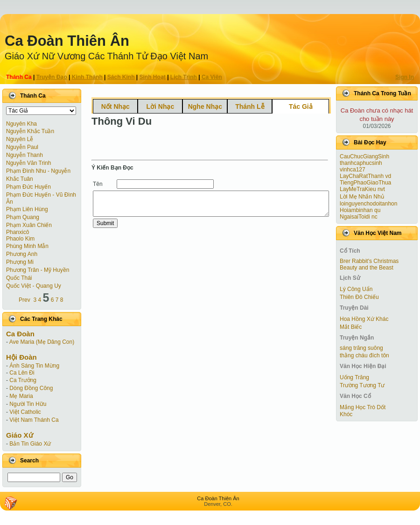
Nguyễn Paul (22, 147)
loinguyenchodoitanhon (368, 204)
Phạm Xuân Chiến (29, 225)
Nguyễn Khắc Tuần (30, 131)
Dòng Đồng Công (31, 388)
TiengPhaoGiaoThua (365, 183)
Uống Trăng (354, 377)
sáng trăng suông (361, 348)
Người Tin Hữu (28, 404)
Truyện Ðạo (52, 77)
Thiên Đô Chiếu (359, 297)
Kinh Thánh (87, 77)
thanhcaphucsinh (361, 163)
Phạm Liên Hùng (27, 209)
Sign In (405, 77)
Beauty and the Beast (367, 268)
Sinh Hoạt (153, 77)
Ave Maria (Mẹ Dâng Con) (42, 342)
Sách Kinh (121, 77)
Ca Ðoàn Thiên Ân (67, 41)
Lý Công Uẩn (356, 289)
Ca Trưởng (23, 380)
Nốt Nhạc (115, 106)
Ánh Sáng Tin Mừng (34, 366)
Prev (24, 300)
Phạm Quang (23, 217)
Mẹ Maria (21, 396)
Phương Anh (22, 254)
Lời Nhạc (160, 106)
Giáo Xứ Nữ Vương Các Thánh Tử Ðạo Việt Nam (106, 56)
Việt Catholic (25, 412)
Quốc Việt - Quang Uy (34, 286)
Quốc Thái (19, 278)
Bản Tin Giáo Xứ (30, 444)
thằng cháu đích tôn (364, 355)
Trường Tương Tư (362, 385)
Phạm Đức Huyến (28, 187)
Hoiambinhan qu (360, 210)
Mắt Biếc (351, 327)
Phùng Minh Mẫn (27, 246)
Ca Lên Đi (22, 373)
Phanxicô (17, 232)
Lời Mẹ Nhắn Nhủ (362, 197)
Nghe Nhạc (205, 106)
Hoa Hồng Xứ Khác (364, 319)
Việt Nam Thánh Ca (34, 420)
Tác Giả (301, 106)
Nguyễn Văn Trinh (28, 163)
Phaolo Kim (20, 239)
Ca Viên (212, 77)
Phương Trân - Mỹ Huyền (38, 270)
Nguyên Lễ (20, 139)
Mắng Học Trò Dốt (363, 407)
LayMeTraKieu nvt (362, 189)
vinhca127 (353, 170)
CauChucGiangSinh (364, 156)
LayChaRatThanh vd (365, 176)
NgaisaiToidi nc (359, 217)
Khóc (346, 414)
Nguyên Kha (21, 124)
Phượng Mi (20, 262)
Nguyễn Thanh (24, 155)
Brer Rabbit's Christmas (369, 261)
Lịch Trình (184, 77)
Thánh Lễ (250, 106)
